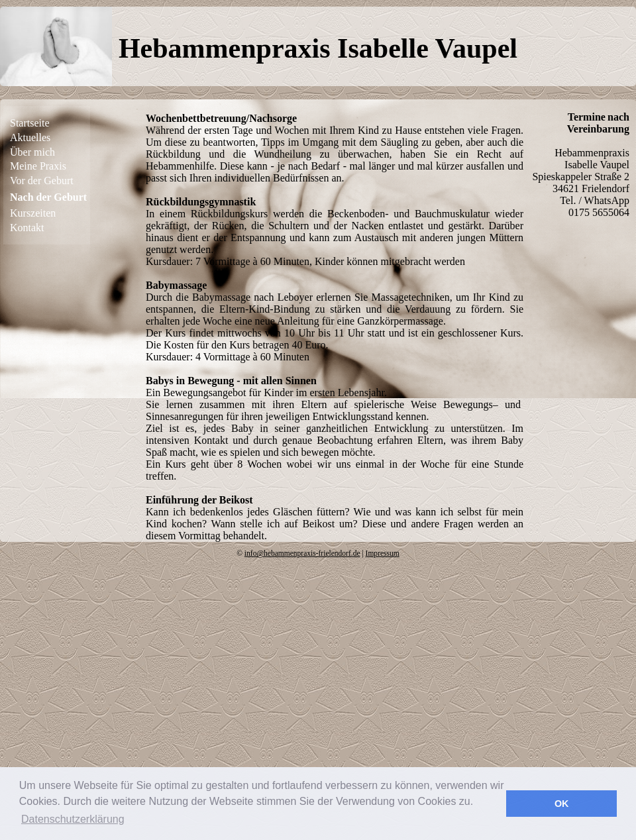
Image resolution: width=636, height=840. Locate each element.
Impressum (383, 553)
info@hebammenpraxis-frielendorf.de (302, 553)
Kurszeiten (33, 213)
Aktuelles (30, 137)
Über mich (32, 152)
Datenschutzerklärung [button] (73, 819)
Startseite (30, 123)
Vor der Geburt (42, 181)
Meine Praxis (38, 166)
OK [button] (562, 804)
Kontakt (27, 228)
